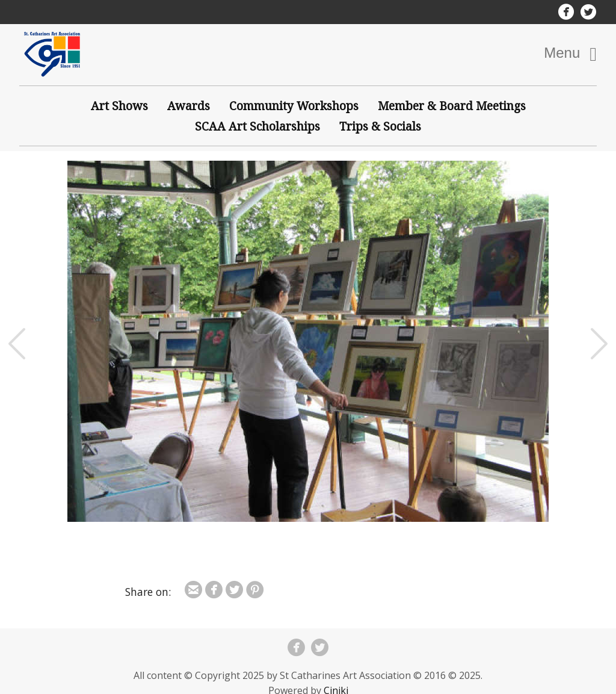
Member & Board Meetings (452, 106)
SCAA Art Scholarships (257, 126)
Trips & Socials (380, 126)
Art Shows (119, 106)
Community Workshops (294, 106)
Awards (189, 106)
